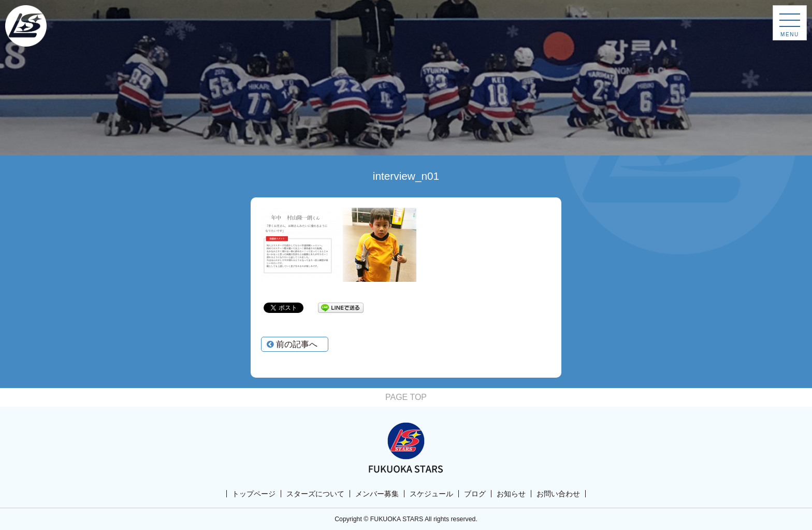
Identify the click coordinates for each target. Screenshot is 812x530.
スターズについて (315, 494)
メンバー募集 (377, 494)
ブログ (475, 494)
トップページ (254, 494)
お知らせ (511, 494)
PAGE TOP (406, 397)
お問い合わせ (558, 494)
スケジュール (431, 494)
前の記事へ (292, 344)
